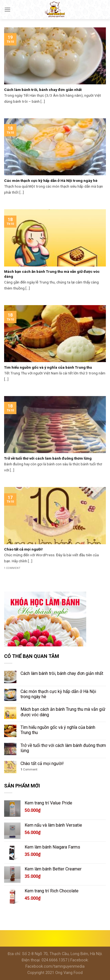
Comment (29, 770)
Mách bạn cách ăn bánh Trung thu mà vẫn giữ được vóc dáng (63, 712)
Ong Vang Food (69, 973)
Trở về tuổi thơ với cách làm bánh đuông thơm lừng (63, 748)
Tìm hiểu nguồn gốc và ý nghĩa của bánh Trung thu (58, 730)
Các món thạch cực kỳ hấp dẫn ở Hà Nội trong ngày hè (58, 694)
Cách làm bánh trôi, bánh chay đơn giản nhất (62, 673)
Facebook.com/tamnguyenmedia (55, 966)
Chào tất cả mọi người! (42, 763)
